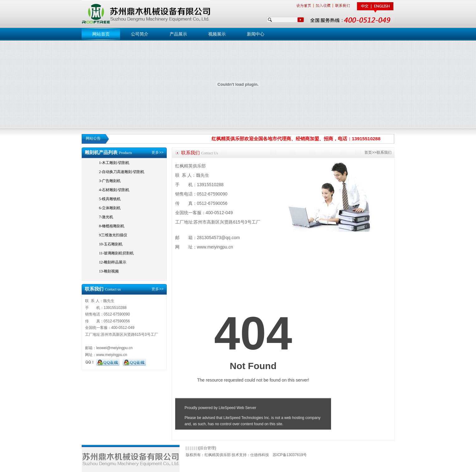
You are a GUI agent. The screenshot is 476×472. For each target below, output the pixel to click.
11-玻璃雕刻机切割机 (117, 253)
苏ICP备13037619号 (290, 455)
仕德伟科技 (260, 455)
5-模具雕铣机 (110, 199)
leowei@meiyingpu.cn (115, 348)
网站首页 (101, 34)
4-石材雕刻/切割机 (114, 190)
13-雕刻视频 (109, 271)
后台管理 (207, 448)
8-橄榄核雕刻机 (112, 226)
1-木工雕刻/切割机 (114, 163)
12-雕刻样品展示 (113, 262)
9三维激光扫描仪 (113, 235)
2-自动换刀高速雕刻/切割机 (122, 172)
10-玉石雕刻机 (111, 244)
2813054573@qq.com (219, 238)
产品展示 (178, 34)
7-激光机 (106, 217)
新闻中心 (256, 34)
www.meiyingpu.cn (112, 355)
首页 (368, 152)
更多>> (157, 152)
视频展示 (217, 34)
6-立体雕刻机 (110, 208)
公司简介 (140, 34)
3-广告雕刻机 (110, 181)
